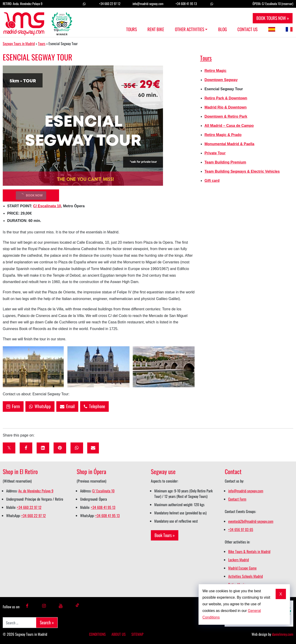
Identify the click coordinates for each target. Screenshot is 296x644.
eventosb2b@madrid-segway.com (251, 521)
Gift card (212, 181)
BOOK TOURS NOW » (273, 18)
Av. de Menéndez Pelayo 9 (36, 491)
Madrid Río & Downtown (225, 107)
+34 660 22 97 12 (110, 4)
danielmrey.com (283, 634)
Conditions (97, 634)
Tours (132, 29)
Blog (223, 29)
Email (67, 406)
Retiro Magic (215, 71)
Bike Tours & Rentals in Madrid (249, 551)
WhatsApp (40, 406)
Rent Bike (156, 29)
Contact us (247, 29)
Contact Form (237, 499)
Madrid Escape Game (242, 568)
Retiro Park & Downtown (226, 98)
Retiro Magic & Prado (223, 135)
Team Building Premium (225, 162)
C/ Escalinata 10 (47, 206)
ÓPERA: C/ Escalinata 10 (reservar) (273, 4)
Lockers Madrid (239, 560)
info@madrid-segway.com (148, 4)
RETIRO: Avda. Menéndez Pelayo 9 (23, 4)
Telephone (94, 406)
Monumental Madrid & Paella (229, 144)
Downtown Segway (221, 80)
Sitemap (137, 634)
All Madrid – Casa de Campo (229, 126)
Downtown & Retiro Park (226, 116)
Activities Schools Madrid (246, 576)
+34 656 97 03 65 (241, 529)
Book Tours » (165, 535)
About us (119, 634)
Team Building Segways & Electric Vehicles (242, 171)
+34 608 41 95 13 (186, 4)
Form (13, 406)
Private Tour (215, 153)
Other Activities (190, 29)
